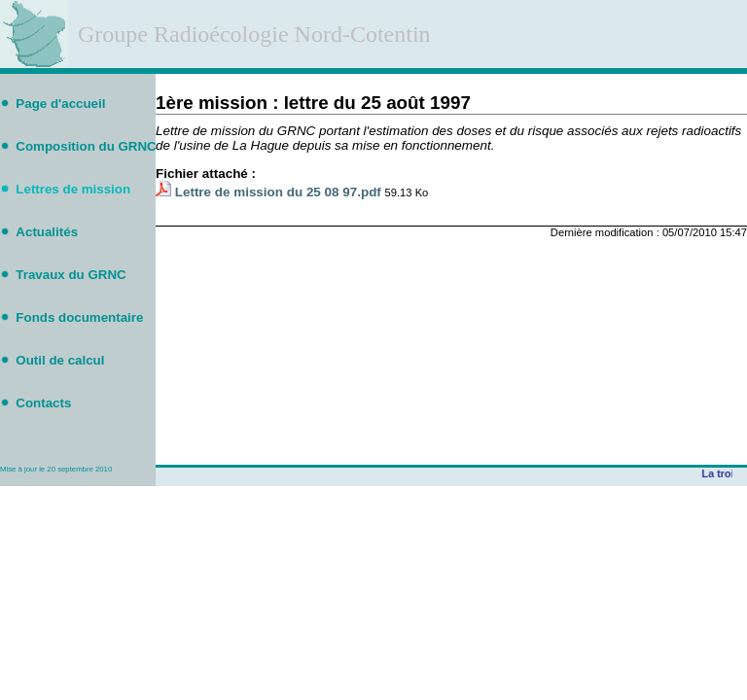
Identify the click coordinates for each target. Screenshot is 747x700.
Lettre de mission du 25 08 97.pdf (278, 192)
